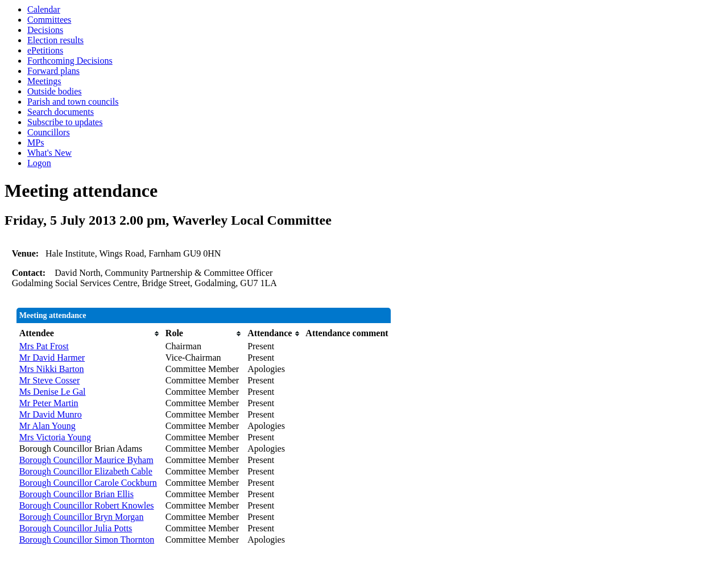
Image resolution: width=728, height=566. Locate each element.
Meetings (44, 81)
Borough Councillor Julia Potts (76, 528)
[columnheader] (90, 333)
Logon (39, 163)
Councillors (49, 132)
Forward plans (53, 71)
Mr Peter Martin (49, 403)
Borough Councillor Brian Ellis (76, 494)
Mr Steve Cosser (50, 380)
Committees (49, 20)
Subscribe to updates (65, 122)
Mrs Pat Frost (44, 346)
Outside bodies (55, 91)
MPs (36, 142)
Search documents (61, 112)
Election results (55, 40)
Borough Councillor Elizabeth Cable (86, 471)
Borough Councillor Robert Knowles (87, 505)
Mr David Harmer (52, 358)
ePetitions (45, 50)
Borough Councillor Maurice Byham (86, 460)
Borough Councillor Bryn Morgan (82, 517)
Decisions (45, 30)
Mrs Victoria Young (55, 437)
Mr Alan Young (47, 426)
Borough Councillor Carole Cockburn (88, 483)
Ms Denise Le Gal (53, 392)
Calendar (44, 9)
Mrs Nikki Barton (52, 369)
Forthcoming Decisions (70, 61)
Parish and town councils (73, 102)
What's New (49, 153)
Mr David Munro (51, 414)
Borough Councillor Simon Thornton (87, 540)
